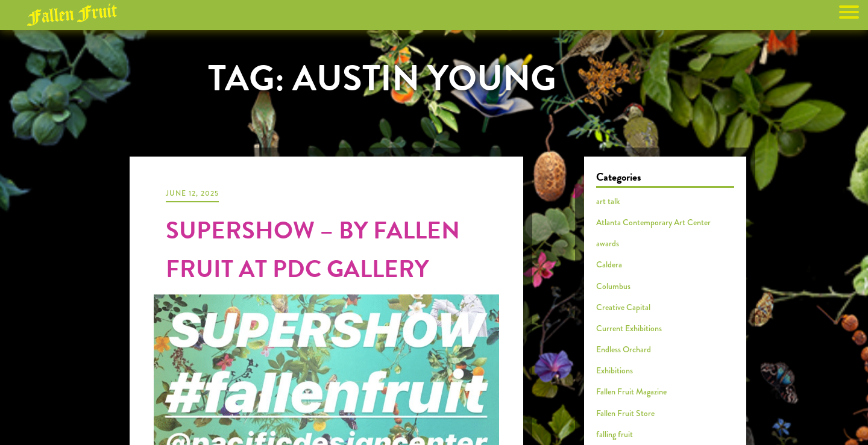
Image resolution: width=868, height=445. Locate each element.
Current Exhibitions (629, 328)
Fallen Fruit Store (625, 413)
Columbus (613, 286)
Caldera (609, 264)
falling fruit (615, 434)
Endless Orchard (624, 349)
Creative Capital (623, 307)
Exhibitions (615, 370)
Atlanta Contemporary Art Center (653, 222)
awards (608, 243)
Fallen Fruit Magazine (631, 391)
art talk (608, 201)
